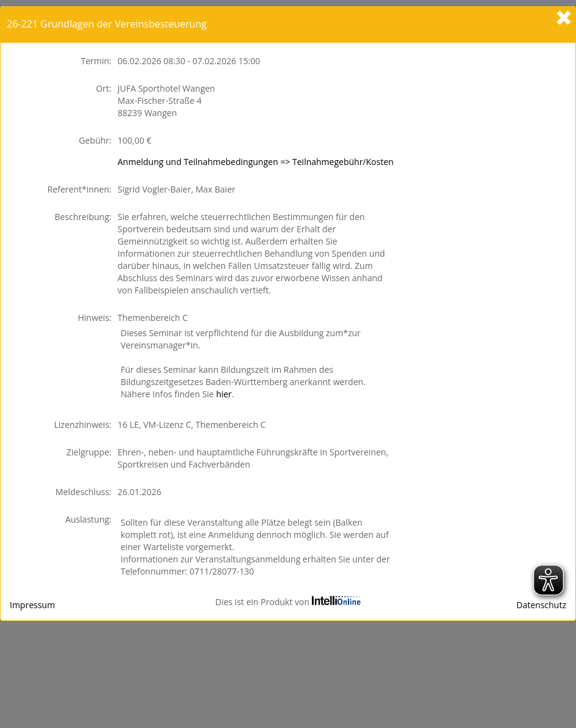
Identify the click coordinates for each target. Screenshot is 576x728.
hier (224, 394)
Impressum (32, 605)
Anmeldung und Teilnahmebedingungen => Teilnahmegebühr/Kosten (255, 162)
